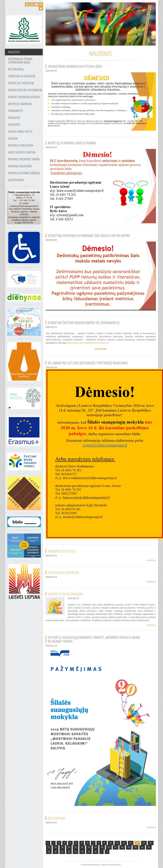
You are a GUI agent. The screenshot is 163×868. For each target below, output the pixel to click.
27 (116, 847)
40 (96, 852)
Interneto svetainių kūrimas (111, 865)
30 (135, 847)
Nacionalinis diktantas (63, 573)
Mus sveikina (56, 818)
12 (124, 843)
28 (122, 847)
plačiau (151, 560)
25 (102, 847)
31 (142, 847)
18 (55, 847)
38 (82, 852)
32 (149, 847)
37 (76, 852)
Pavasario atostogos (62, 551)
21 (76, 847)
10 (111, 843)
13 (131, 843)
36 (69, 852)
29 (129, 847)
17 (49, 847)
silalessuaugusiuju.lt (93, 865)
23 (89, 847)
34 (55, 852)
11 (117, 843)
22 (82, 847)
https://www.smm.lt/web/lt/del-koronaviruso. (88, 343)
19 (62, 847)
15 (144, 843)
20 (69, 847)
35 (62, 852)
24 (96, 847)
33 (49, 852)
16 (151, 843)
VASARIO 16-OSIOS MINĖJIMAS (66, 594)
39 (89, 852)
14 (137, 843)
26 (109, 847)
